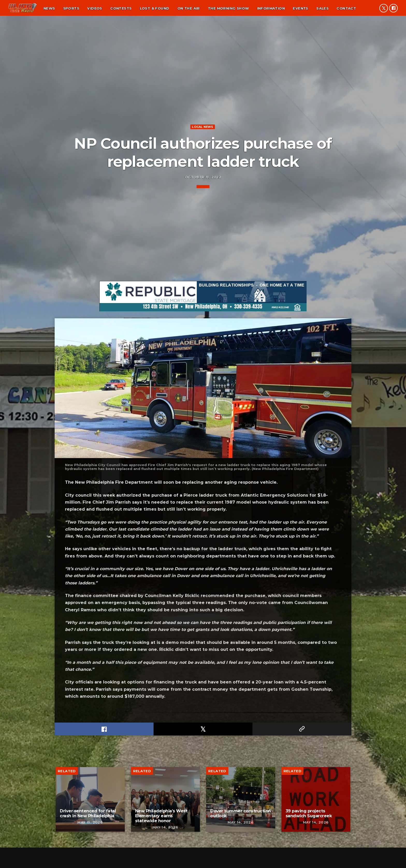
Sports (71, 8)
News (49, 8)
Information (271, 8)
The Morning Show (228, 8)
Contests (121, 8)
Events (300, 8)
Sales (322, 8)
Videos (95, 8)
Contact (346, 8)
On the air (189, 8)
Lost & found (155, 8)
